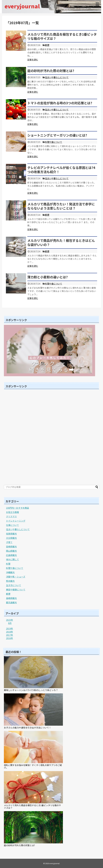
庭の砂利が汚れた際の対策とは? (51, 71)
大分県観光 (11, 538)
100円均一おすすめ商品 (18, 508)
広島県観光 (11, 555)
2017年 (10, 635)
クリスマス (11, 516)
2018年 (10, 632)
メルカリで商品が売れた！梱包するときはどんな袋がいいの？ (61, 242)
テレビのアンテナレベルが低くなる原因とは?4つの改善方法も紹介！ (61, 170)
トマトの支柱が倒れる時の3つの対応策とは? (60, 103)
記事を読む (33, 60)
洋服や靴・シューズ (16, 577)
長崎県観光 (11, 598)
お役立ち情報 (12, 512)
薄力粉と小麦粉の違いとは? (48, 277)
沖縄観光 (10, 572)
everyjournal (22, 6)
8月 (10, 623)
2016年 (10, 638)
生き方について (14, 585)
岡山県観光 (11, 551)
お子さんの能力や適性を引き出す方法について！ (27, 728)
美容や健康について (16, 590)
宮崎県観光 (11, 546)
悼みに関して (12, 559)
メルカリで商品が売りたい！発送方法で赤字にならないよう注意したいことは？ (61, 206)
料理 (8, 564)
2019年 (10, 628)
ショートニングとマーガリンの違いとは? (57, 135)
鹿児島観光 (11, 602)
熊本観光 (10, 581)
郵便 (47, 45)
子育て (9, 542)
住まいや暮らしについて (57, 77)
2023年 (10, 620)
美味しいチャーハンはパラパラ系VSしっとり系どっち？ (31, 690)
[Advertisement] (24, 438)
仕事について (12, 525)
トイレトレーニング (16, 521)
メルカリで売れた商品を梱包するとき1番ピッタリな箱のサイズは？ (62, 36)
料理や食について (54, 142)
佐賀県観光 (11, 534)
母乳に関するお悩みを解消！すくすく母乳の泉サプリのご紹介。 (33, 766)
